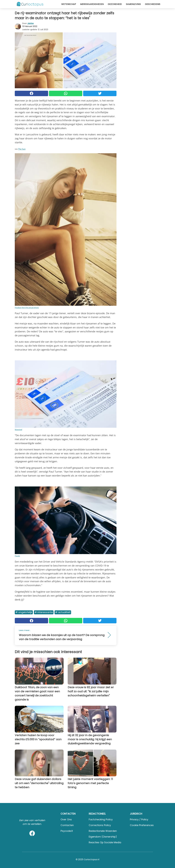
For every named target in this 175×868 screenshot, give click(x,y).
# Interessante (44, 612)
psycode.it (67, 831)
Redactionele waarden (103, 831)
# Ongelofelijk (24, 612)
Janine (30, 23)
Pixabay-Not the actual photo (27, 308)
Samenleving (133, 4)
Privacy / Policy (139, 819)
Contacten (67, 825)
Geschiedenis (153, 4)
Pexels (17, 556)
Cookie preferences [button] (142, 825)
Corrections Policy (100, 825)
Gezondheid (115, 4)
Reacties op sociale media (105, 842)
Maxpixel (18, 429)
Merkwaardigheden (92, 4)
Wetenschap (69, 4)
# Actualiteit (63, 612)
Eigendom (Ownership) (103, 837)
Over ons (66, 819)
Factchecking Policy (101, 819)
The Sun (22, 149)
